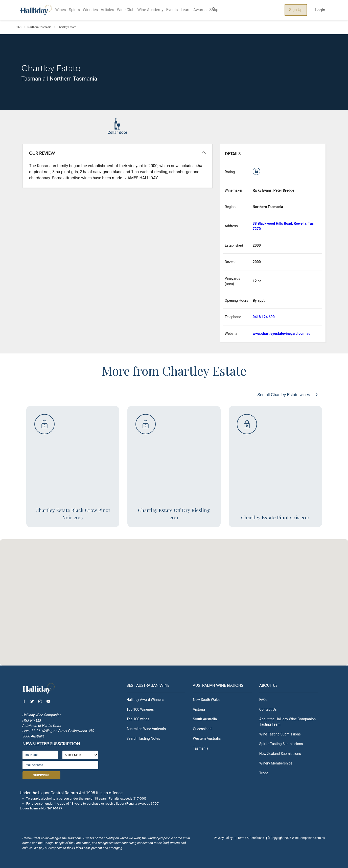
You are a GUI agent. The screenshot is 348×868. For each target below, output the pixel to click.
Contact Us (268, 709)
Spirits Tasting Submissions (281, 744)
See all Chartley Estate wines (284, 395)
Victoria (199, 709)
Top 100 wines (138, 719)
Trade (264, 773)
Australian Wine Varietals (146, 729)
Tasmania (201, 748)
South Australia (205, 719)
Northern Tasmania (40, 27)
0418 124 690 (264, 317)
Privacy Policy (223, 838)
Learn (195, 10)
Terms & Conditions (251, 838)
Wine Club (131, 10)
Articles (111, 10)
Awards (210, 10)
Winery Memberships (276, 763)
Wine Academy (157, 10)
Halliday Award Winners (145, 700)
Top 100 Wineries (140, 709)
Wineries (93, 10)
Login (320, 10)
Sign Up (296, 10)
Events (180, 10)
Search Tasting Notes (143, 738)
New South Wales (207, 700)
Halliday (36, 10)
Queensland (202, 729)
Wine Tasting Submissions (280, 734)
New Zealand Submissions (280, 754)
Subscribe (41, 775)
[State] (80, 755)
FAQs (263, 700)
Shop (225, 10)
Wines (61, 10)
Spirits (76, 10)
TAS (19, 27)
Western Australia (207, 738)
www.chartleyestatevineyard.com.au (282, 334)
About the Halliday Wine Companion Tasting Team (287, 722)
